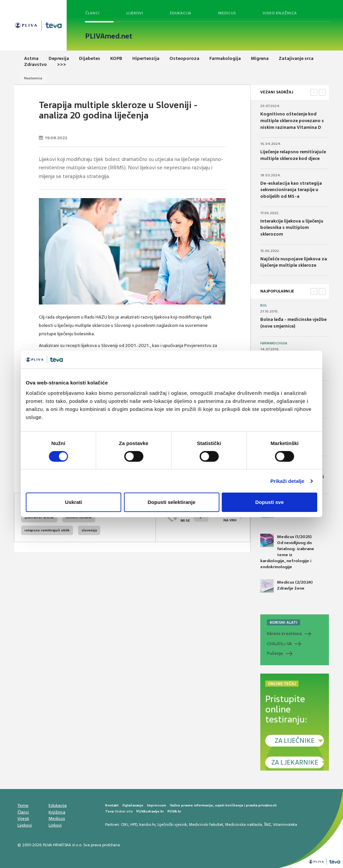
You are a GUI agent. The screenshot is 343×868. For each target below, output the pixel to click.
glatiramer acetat (39, 517)
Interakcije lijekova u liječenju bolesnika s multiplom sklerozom (292, 228)
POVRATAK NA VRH (227, 517)
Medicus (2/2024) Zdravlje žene (286, 586)
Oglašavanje (133, 805)
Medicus (227, 13)
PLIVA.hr (174, 811)
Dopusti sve (269, 502)
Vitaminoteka (285, 824)
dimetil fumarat (79, 517)
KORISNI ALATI (284, 622)
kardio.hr (147, 824)
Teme (23, 805)
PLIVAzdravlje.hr (150, 811)
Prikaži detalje (287, 481)
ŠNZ (267, 824)
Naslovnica (33, 78)
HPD (134, 824)
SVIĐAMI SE (194, 517)
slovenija (89, 530)
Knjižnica (57, 812)
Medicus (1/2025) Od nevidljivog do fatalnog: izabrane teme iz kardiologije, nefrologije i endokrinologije (287, 552)
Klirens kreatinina (284, 634)
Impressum (157, 805)
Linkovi (55, 825)
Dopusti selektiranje (172, 502)
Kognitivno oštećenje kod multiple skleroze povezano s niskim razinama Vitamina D (292, 120)
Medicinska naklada (244, 824)
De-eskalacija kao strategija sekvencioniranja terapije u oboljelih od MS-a (291, 190)
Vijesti (23, 818)
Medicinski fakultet (206, 824)
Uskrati (74, 502)
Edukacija (181, 13)
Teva (109, 811)
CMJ (125, 824)
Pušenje (275, 653)
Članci (92, 13)
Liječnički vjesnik (172, 824)
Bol (264, 306)
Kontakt (112, 805)
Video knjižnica (280, 13)
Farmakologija (274, 343)
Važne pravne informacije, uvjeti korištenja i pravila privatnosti (223, 805)
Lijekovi (135, 13)
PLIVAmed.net (109, 36)
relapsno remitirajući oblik (47, 530)
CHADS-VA (279, 644)
